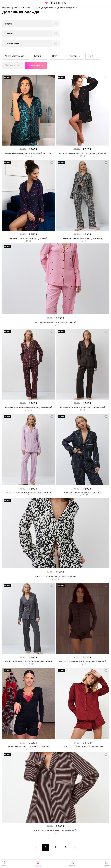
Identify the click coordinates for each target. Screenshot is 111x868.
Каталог (27, 8)
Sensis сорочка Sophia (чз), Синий (28, 229)
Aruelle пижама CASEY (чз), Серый (82, 483)
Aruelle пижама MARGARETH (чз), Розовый (28, 483)
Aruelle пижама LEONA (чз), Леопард (82, 229)
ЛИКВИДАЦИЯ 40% (44, 8)
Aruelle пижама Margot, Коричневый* (55, 821)
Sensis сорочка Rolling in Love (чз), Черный (83, 144)
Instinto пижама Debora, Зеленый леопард (28, 144)
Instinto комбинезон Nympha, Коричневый (82, 652)
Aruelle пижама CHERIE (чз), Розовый (55, 312)
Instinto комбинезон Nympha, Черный (29, 737)
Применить (36, 56)
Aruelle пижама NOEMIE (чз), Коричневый (83, 398)
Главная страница (11, 8)
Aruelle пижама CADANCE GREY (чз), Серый (29, 652)
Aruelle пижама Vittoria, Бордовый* (83, 737)
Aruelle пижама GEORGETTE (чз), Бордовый (28, 398)
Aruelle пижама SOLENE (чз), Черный (55, 566)
